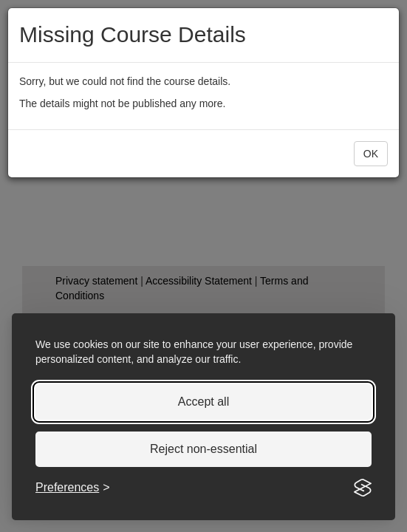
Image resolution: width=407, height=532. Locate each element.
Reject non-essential (203, 449)
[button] (371, 154)
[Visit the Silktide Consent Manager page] (363, 488)
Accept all (203, 402)
